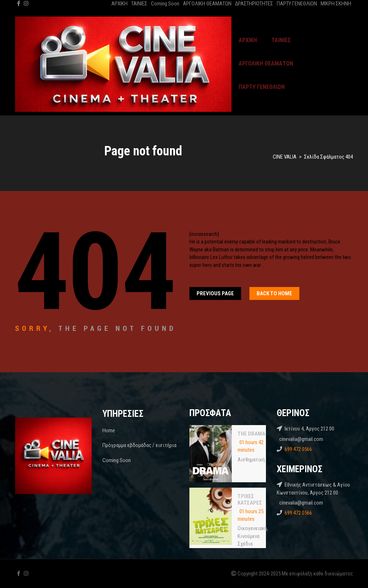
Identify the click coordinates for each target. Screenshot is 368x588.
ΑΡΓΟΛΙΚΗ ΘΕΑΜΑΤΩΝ (207, 4)
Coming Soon (165, 4)
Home (109, 430)
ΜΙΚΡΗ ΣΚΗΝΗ (336, 4)
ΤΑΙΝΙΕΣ (139, 4)
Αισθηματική (251, 460)
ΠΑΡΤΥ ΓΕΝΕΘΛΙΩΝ (297, 4)
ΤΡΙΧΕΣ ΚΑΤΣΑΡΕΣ (250, 500)
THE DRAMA (251, 434)
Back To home (274, 293)
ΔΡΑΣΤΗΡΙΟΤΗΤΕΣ (254, 4)
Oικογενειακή (252, 528)
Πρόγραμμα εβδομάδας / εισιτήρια (139, 445)
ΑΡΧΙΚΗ (119, 4)
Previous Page (215, 293)
